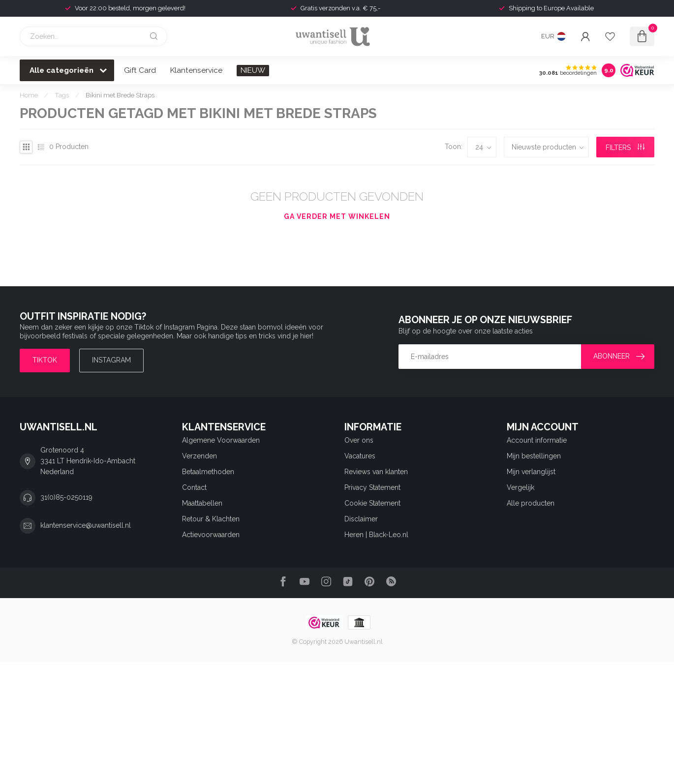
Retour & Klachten (211, 519)
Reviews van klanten (376, 472)
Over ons (359, 440)
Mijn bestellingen (534, 456)
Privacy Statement (372, 487)
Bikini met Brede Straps (120, 95)
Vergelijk (521, 487)
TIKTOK (45, 360)
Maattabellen (202, 503)
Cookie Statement (372, 503)
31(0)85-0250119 (66, 497)
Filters (625, 148)
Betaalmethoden (208, 472)
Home (29, 95)
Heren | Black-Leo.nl (376, 535)
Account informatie (537, 440)
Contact (194, 487)
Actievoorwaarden (211, 535)
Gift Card (140, 70)
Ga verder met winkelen (337, 216)
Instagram (111, 360)
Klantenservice (196, 70)
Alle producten (531, 503)
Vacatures (360, 456)
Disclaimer (361, 519)
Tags (62, 95)
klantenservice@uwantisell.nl (86, 525)
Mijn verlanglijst (531, 472)
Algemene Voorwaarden (221, 440)
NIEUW (253, 70)
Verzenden (199, 456)
